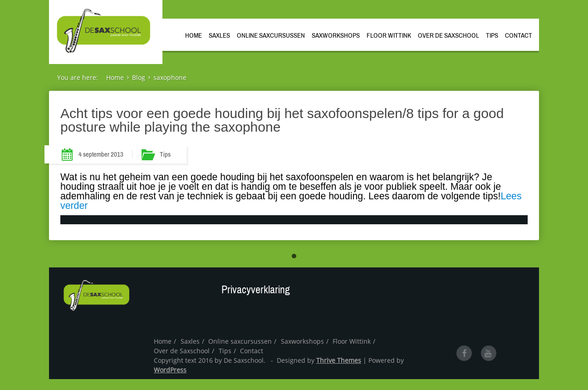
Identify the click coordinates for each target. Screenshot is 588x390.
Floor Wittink (389, 35)
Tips (492, 35)
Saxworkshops (336, 35)
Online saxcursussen (271, 35)
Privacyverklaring (256, 290)
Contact (519, 35)
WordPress (170, 370)
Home (194, 35)
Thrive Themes (339, 360)
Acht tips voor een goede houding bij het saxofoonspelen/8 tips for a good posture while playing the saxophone (282, 120)
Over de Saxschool (448, 35)
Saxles (219, 35)
